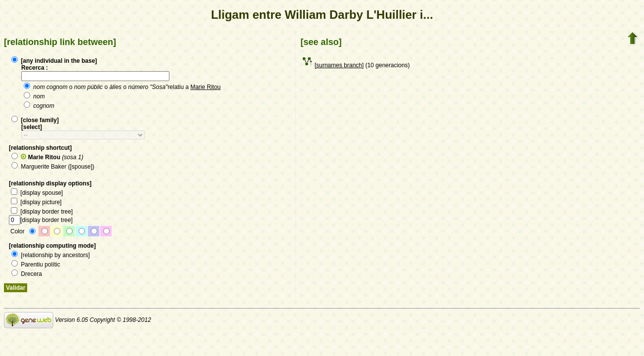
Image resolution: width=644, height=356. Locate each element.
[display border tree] (42, 212)
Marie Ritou (205, 87)
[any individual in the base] (54, 61)
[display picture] (36, 202)
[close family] (35, 120)
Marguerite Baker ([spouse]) (53, 167)
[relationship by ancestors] (51, 255)
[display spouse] (37, 193)
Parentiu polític (36, 265)
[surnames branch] (339, 65)
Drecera (27, 274)
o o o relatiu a (122, 87)
